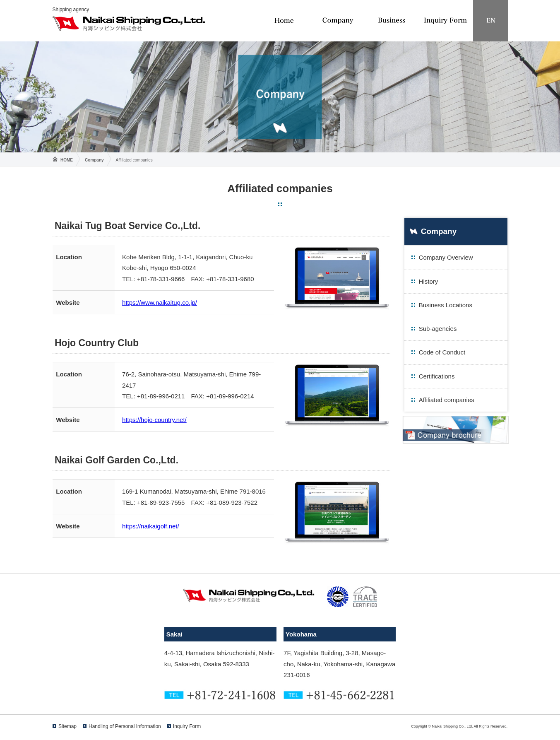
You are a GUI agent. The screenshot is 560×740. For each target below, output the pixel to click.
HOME (67, 160)
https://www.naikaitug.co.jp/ (160, 303)
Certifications (437, 376)
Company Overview (446, 257)
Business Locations (446, 305)
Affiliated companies (447, 400)
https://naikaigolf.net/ (151, 526)
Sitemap (67, 726)
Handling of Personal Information (125, 726)
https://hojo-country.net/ (154, 420)
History (429, 281)
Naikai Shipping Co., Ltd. (129, 23)
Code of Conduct (442, 352)
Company (94, 160)
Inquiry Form (187, 726)
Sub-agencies (438, 329)
